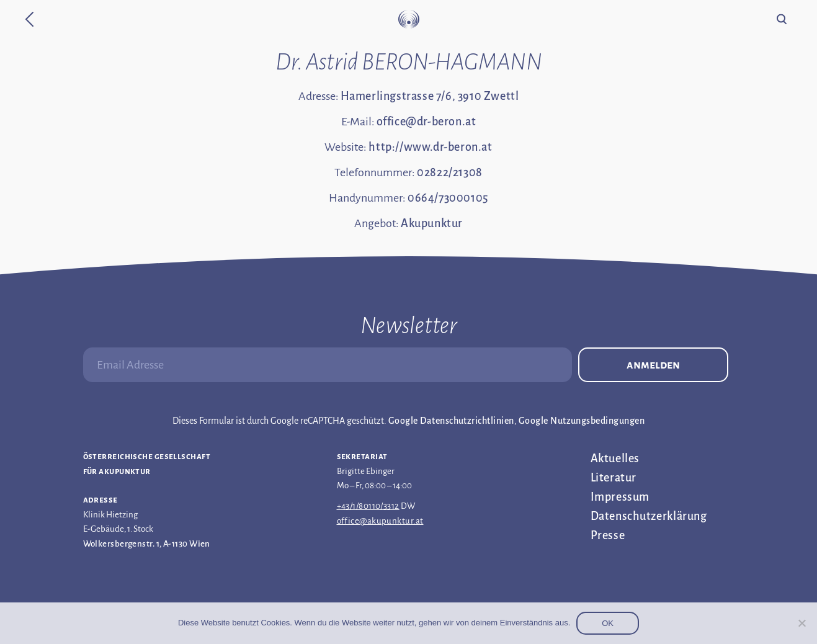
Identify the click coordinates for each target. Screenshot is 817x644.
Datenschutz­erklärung (649, 516)
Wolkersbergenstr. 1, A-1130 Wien (147, 544)
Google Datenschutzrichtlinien (451, 421)
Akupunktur (432, 223)
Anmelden (653, 365)
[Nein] (801, 623)
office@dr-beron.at (426, 122)
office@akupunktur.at (380, 521)
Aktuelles (615, 458)
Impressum (620, 497)
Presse (608, 535)
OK (608, 623)
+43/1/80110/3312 (368, 506)
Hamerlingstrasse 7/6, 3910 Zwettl (430, 96)
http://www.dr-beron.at (430, 147)
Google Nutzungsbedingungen (582, 421)
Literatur (614, 478)
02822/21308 (450, 172)
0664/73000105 (448, 198)
